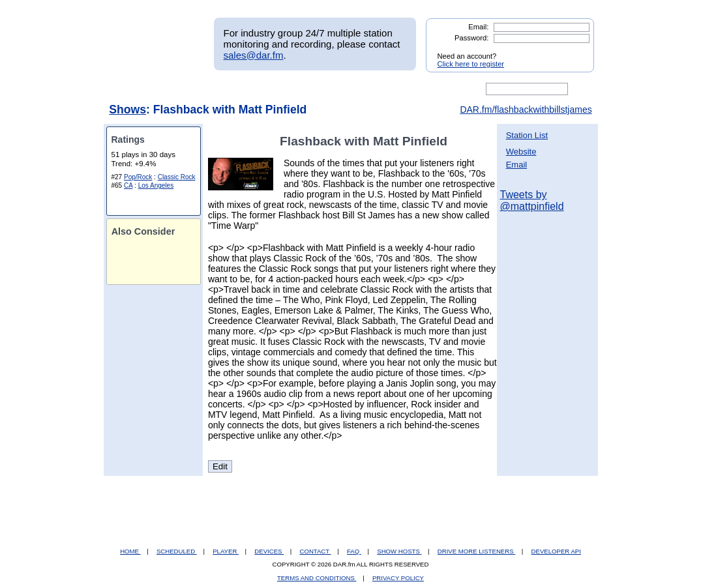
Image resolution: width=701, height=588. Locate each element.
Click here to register (471, 64)
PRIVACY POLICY (398, 578)
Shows (127, 110)
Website (521, 152)
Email (517, 165)
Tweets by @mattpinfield (532, 200)
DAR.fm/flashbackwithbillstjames (526, 110)
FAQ (354, 551)
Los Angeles (156, 185)
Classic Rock (177, 177)
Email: (478, 27)
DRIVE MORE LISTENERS (476, 551)
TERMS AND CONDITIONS (317, 578)
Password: (471, 38)
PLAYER (226, 551)
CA (128, 185)
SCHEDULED (177, 551)
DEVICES (269, 551)
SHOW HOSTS (399, 551)
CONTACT (316, 551)
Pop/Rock (138, 177)
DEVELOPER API (556, 551)
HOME (130, 551)
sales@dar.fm (254, 55)
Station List (527, 135)
